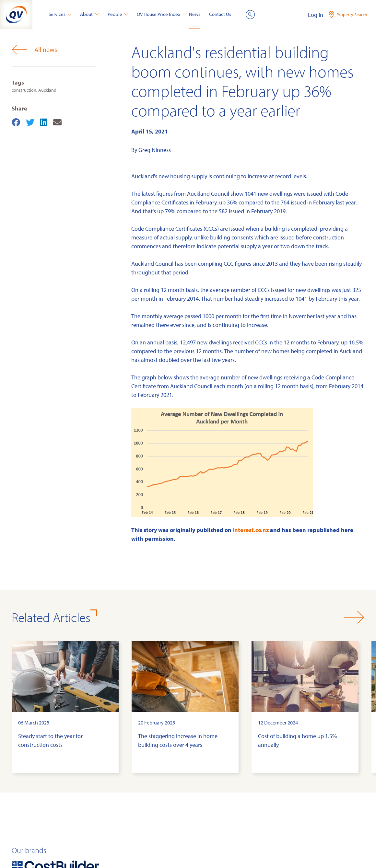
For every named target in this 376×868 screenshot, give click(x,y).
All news (34, 50)
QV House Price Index (159, 14)
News (195, 14)
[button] (354, 617)
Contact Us (220, 14)
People (118, 14)
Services (60, 14)
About (89, 14)
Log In (316, 15)
